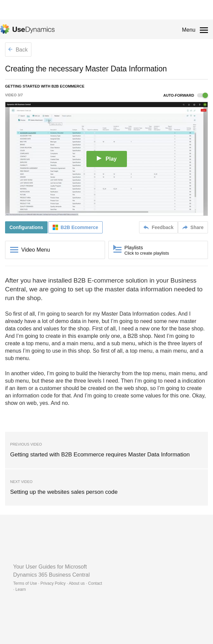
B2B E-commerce (99, 280)
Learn (21, 589)
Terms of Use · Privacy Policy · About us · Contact (58, 583)
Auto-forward (186, 95)
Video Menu (36, 250)
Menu (189, 30)
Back (18, 50)
